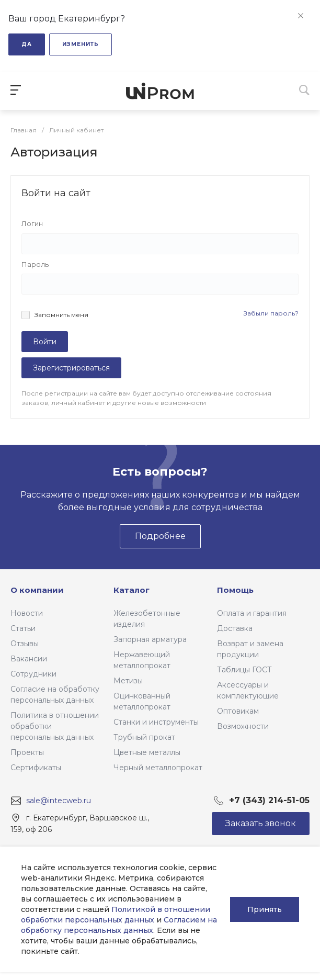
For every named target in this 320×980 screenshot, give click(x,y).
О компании (37, 590)
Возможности (243, 726)
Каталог (132, 590)
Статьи (23, 628)
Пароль (35, 264)
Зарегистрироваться (71, 368)
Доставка (235, 628)
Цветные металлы (147, 752)
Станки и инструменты (156, 722)
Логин (32, 223)
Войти (45, 342)
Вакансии (29, 659)
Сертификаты (36, 768)
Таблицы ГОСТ (244, 670)
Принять (265, 909)
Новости (27, 613)
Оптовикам (238, 711)
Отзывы (25, 644)
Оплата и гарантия (252, 613)
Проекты (27, 752)
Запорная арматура (150, 639)
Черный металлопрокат (158, 768)
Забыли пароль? (271, 313)
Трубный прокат (144, 737)
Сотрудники (33, 674)
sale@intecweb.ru (59, 801)
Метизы (128, 681)
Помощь (235, 590)
